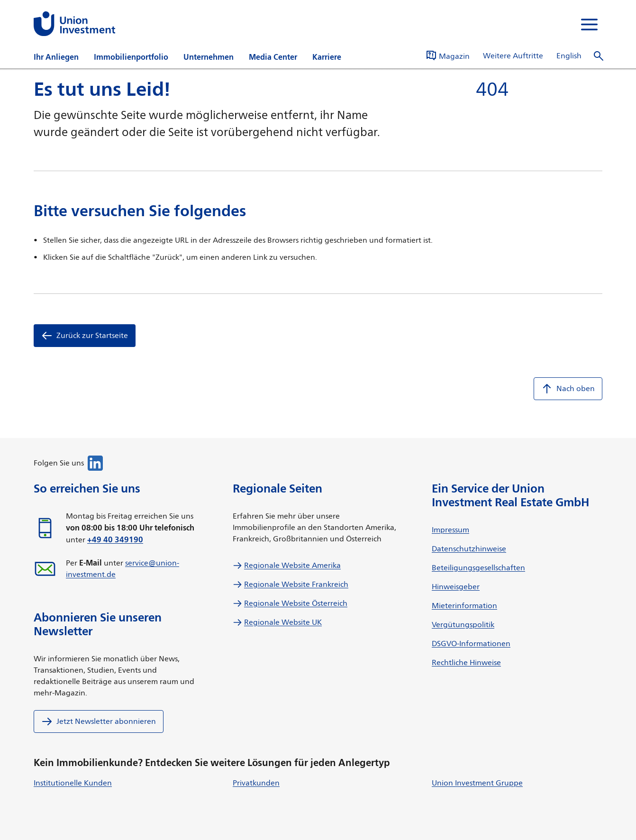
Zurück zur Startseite (85, 336)
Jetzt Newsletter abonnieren (99, 721)
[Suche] (599, 56)
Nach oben (568, 389)
